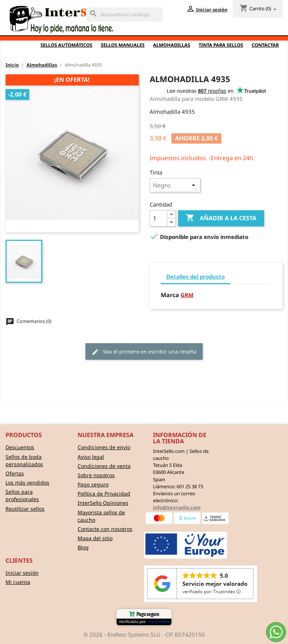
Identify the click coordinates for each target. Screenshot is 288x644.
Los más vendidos (27, 483)
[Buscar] (124, 15)
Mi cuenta (18, 582)
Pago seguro (93, 484)
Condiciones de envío (104, 447)
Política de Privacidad (104, 494)
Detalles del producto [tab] (195, 277)
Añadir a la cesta (221, 218)
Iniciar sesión (22, 573)
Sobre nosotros (96, 475)
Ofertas (15, 473)
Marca (170, 295)
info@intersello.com (177, 507)
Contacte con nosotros (105, 529)
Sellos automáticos (66, 45)
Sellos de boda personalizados (24, 460)
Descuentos (20, 447)
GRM (187, 295)
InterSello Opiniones (103, 503)
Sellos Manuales (123, 45)
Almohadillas (172, 45)
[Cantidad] (159, 218)
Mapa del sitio (95, 538)
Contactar (265, 45)
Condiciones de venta (104, 466)
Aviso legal (91, 457)
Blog (83, 547)
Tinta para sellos (221, 45)
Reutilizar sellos (25, 509)
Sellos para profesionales (22, 495)
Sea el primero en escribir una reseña (144, 352)
